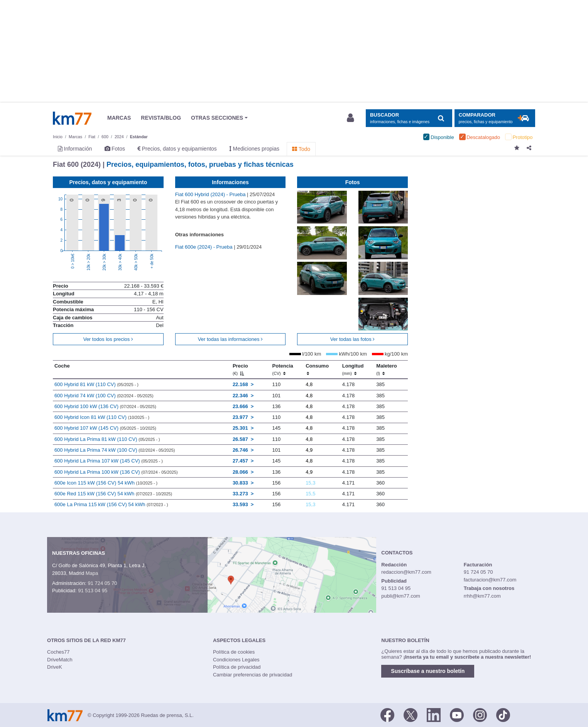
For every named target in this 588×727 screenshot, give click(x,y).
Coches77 (58, 652)
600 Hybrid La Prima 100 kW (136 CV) (116, 472)
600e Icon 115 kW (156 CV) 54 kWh (106, 483)
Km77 (72, 118)
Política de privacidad (237, 667)
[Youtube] (457, 715)
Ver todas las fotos (353, 339)
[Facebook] (387, 715)
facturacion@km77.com (490, 580)
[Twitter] (411, 715)
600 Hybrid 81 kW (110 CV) (96, 384)
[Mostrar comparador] (495, 118)
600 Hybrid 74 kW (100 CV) (104, 396)
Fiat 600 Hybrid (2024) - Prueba (211, 194)
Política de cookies (234, 652)
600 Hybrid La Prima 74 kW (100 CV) (115, 450)
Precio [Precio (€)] (240, 369)
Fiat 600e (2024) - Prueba (204, 247)
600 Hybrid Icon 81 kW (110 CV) (102, 417)
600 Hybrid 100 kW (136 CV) (105, 406)
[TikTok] (503, 715)
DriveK (55, 667)
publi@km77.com (401, 596)
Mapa (92, 573)
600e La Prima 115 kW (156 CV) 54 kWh (111, 504)
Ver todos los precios (108, 339)
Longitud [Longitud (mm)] (353, 369)
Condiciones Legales (236, 660)
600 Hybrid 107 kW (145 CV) (105, 428)
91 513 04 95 (93, 591)
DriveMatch (60, 660)
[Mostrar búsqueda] (409, 118)
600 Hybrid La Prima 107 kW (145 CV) (109, 461)
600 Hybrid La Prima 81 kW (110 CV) (107, 439)
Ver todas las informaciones (230, 339)
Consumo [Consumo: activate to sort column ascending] (317, 369)
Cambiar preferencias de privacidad (253, 675)
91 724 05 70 (102, 583)
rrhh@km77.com (482, 596)
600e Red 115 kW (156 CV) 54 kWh (113, 494)
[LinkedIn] (434, 715)
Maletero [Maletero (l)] (386, 369)
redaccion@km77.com (406, 572)
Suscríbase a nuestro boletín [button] (428, 671)
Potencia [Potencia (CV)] (283, 369)
